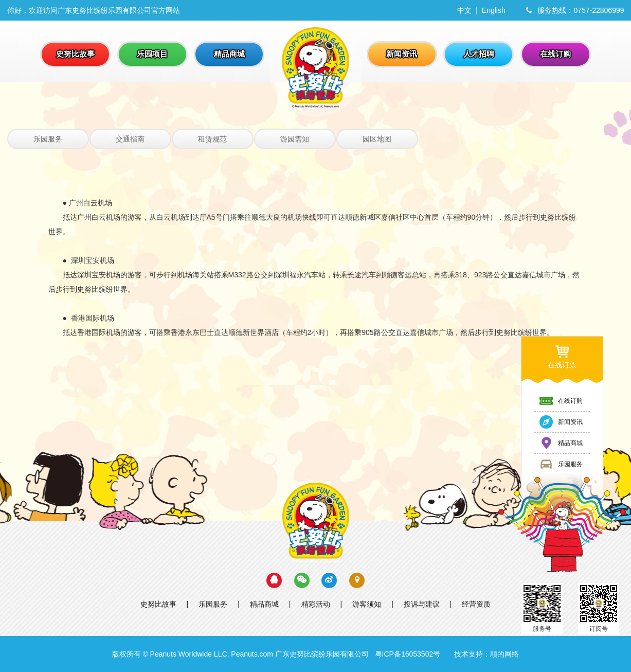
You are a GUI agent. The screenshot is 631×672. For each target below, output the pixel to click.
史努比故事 (158, 604)
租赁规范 (212, 139)
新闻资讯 (561, 422)
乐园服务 (48, 139)
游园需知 (295, 139)
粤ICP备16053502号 (408, 654)
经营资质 (476, 604)
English (494, 10)
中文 (464, 10)
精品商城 (264, 604)
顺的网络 (504, 654)
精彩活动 (316, 604)
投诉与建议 (422, 604)
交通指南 (130, 139)
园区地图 (377, 139)
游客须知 (367, 604)
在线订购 (561, 401)
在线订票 (562, 356)
